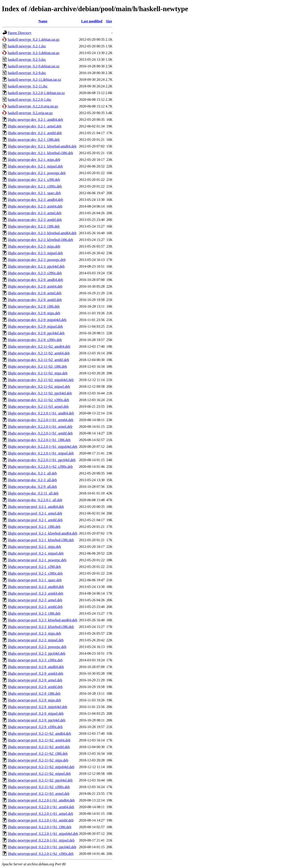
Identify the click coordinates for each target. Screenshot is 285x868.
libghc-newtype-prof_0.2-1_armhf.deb (35, 520)
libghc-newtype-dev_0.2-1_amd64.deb (35, 120)
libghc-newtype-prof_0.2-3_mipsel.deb (36, 640)
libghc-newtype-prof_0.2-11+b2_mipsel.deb (39, 774)
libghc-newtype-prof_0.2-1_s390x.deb (35, 573)
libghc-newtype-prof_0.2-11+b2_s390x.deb (39, 787)
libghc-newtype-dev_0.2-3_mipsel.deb (35, 253)
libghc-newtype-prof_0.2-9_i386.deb (34, 693)
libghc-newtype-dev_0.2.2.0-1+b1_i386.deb (39, 440)
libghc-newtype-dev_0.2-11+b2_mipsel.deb (39, 387)
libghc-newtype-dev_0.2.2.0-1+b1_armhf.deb (40, 433)
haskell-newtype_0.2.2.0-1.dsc (30, 100)
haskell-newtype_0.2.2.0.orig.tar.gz (33, 106)
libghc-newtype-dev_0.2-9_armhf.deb (35, 300)
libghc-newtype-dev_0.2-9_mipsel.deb (35, 326)
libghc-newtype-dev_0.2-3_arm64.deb (35, 206)
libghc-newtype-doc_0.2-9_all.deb (32, 487)
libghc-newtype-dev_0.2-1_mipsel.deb (35, 166)
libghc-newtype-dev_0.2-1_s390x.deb (35, 186)
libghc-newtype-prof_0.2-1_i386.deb (34, 527)
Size (109, 21)
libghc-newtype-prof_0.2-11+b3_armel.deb (39, 794)
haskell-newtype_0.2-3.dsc (27, 60)
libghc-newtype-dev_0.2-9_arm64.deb (35, 286)
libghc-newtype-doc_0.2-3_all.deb (32, 480)
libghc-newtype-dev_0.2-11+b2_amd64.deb (39, 346)
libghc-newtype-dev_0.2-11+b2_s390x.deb (38, 400)
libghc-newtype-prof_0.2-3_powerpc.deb (37, 647)
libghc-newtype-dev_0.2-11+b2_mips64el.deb (41, 380)
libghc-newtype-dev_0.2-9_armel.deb (35, 293)
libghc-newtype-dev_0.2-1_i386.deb (34, 140)
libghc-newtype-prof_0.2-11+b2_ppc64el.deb (40, 780)
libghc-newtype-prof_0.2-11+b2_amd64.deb (39, 734)
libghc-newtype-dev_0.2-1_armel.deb (35, 126)
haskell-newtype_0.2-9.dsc (27, 73)
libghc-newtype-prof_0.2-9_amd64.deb (36, 667)
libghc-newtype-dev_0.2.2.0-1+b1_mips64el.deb (43, 447)
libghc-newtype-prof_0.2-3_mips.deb (34, 633)
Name (43, 21)
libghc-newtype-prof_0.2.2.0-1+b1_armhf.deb (41, 820)
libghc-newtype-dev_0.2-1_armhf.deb (35, 133)
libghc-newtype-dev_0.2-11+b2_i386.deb (37, 366)
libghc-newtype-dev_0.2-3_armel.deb (35, 213)
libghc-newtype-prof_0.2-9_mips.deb (34, 700)
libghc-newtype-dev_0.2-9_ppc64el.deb (36, 333)
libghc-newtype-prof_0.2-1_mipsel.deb (36, 553)
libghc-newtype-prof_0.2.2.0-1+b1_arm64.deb (41, 807)
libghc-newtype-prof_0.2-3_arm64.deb (36, 593)
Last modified (92, 21)
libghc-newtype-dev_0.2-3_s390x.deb (35, 273)
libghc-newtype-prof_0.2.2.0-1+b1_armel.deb (40, 814)
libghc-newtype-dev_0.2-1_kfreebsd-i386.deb (40, 153)
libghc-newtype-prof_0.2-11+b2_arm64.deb (39, 740)
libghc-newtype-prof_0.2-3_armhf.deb (35, 607)
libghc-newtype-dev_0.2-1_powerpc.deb (37, 173)
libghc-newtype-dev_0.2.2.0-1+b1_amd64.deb (41, 413)
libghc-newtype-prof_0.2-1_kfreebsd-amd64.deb (43, 533)
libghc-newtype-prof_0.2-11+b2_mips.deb (38, 760)
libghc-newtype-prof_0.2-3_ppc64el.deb (37, 653)
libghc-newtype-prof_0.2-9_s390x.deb (35, 727)
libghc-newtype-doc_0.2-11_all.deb (33, 493)
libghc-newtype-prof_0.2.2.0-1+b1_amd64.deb (41, 800)
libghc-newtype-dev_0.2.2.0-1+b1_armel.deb (40, 427)
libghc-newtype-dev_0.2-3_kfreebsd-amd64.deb (42, 233)
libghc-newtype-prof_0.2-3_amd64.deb (36, 587)
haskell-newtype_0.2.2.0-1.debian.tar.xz (36, 93)
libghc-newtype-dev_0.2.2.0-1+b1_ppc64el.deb (42, 460)
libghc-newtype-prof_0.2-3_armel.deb (35, 600)
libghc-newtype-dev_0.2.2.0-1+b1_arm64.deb (41, 420)
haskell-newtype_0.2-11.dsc (28, 86)
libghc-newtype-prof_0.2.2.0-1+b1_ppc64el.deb (42, 847)
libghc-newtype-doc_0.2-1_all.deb (32, 473)
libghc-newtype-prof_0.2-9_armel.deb (35, 680)
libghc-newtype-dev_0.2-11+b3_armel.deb (38, 407)
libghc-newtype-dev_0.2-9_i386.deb (34, 306)
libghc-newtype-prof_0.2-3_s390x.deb (35, 660)
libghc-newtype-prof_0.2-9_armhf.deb (35, 687)
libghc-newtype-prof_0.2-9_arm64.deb (36, 673)
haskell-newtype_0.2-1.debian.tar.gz (34, 39)
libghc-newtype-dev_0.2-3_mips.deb (34, 246)
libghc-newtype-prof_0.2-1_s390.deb (34, 567)
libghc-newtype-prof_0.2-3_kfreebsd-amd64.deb (43, 620)
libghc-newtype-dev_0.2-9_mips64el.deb (37, 320)
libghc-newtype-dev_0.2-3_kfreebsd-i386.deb (40, 240)
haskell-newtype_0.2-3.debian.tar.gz (34, 53)
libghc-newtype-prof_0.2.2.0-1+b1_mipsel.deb (41, 840)
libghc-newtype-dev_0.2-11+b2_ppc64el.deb (40, 393)
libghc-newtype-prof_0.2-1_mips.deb (34, 547)
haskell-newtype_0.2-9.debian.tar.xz (34, 66)
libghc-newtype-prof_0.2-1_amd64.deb (36, 507)
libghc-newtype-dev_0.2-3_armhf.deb (35, 220)
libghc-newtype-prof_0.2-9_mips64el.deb (38, 707)
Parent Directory (20, 33)
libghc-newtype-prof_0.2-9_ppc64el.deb (37, 720)
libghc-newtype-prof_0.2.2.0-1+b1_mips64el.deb (43, 834)
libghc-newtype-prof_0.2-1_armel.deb (35, 513)
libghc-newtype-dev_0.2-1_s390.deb (34, 180)
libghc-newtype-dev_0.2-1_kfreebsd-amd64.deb (42, 146)
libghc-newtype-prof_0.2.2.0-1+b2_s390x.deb (41, 854)
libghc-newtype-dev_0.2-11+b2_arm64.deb (39, 353)
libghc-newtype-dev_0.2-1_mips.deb (34, 160)
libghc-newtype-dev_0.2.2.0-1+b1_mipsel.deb (41, 453)
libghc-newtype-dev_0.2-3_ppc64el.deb (36, 266)
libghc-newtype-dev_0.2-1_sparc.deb (34, 193)
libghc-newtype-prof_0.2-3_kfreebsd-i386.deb (41, 627)
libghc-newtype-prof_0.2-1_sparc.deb (35, 580)
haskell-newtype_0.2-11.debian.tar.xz (34, 80)
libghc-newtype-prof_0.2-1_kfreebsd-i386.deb (41, 540)
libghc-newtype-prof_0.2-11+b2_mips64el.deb (41, 767)
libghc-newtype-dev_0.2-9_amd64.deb (35, 280)
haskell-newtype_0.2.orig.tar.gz (30, 113)
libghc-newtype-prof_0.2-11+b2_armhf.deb (39, 747)
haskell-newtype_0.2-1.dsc (27, 46)
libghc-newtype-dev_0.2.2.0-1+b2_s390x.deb (40, 467)
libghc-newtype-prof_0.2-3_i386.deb (34, 613)
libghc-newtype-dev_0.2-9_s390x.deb (35, 340)
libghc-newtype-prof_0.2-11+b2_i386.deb (38, 754)
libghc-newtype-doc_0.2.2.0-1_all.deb (35, 500)
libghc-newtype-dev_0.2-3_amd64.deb (35, 200)
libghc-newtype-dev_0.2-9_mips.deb (34, 313)
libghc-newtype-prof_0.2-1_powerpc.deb (37, 560)
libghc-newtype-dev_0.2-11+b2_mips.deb (38, 373)
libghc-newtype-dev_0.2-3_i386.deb (34, 226)
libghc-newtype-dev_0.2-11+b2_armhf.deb (38, 360)
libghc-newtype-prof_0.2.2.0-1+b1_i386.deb (40, 827)
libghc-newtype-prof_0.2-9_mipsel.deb (36, 714)
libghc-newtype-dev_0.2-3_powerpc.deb (37, 260)
